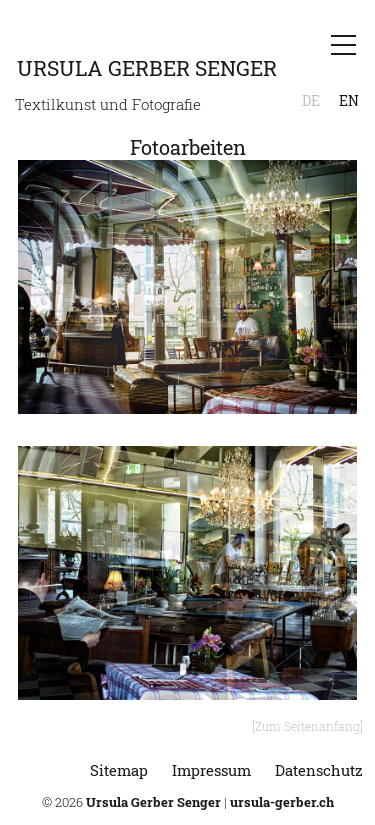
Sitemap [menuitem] (119, 770)
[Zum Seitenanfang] (307, 726)
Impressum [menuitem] (211, 770)
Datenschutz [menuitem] (319, 770)
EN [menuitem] (349, 100)
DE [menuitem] (311, 100)
